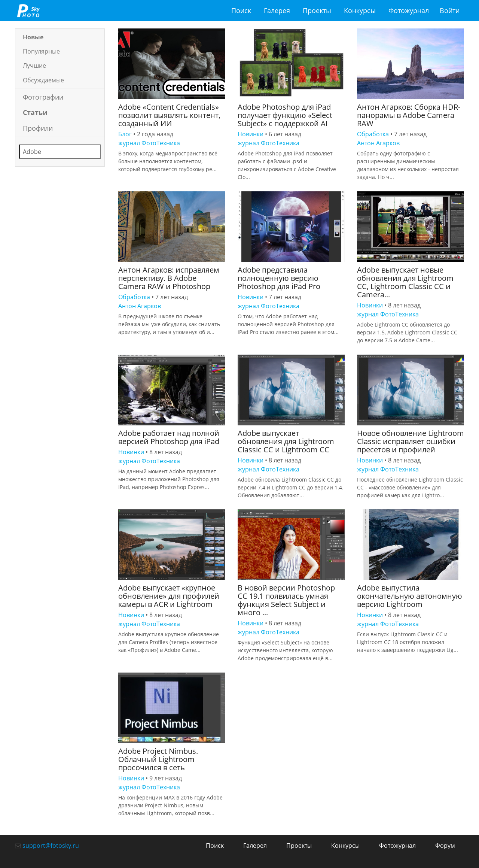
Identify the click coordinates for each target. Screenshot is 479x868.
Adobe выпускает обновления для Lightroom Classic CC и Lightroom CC (286, 441)
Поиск (241, 10)
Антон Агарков (378, 143)
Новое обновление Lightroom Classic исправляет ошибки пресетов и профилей (411, 441)
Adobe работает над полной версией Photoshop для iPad (169, 437)
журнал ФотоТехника (149, 143)
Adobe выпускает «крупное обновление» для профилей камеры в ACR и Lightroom (169, 596)
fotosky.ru (28, 10)
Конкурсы (360, 10)
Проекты (317, 10)
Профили (38, 128)
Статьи (35, 112)
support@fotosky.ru (51, 846)
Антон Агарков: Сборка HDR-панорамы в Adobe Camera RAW (409, 115)
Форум (445, 846)
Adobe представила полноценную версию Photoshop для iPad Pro (279, 278)
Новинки (251, 134)
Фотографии (43, 97)
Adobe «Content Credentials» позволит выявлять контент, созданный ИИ (169, 115)
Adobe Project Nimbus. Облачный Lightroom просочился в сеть (158, 759)
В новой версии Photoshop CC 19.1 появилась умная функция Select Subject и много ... (286, 600)
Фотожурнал (409, 10)
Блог (125, 134)
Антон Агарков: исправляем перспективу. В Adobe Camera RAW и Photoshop (169, 278)
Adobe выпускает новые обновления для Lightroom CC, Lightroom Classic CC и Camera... (405, 282)
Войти (450, 10)
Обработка (373, 134)
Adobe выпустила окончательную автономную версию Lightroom (410, 596)
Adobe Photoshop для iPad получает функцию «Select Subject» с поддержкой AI (285, 115)
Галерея (277, 10)
